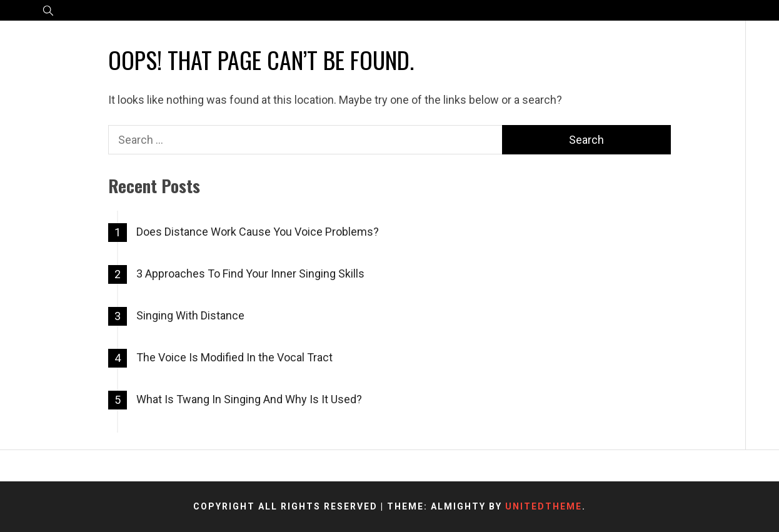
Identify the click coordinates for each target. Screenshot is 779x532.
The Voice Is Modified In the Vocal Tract (234, 357)
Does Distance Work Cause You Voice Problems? (258, 232)
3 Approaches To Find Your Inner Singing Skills (250, 274)
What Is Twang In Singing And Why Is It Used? (249, 399)
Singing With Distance (190, 315)
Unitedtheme (544, 506)
